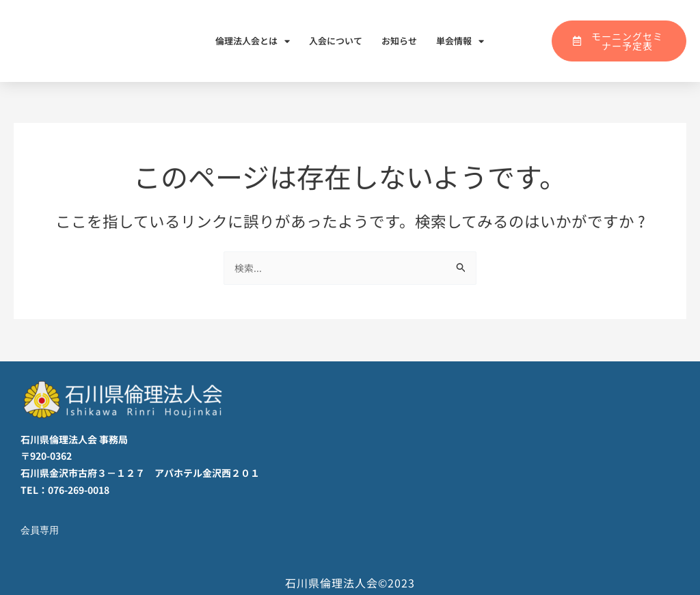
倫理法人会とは (253, 41)
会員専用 (41, 530)
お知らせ (399, 41)
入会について (336, 41)
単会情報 (460, 41)
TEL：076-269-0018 (65, 490)
